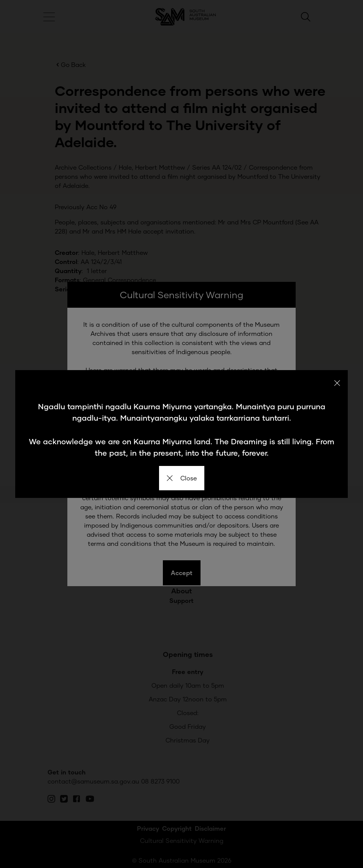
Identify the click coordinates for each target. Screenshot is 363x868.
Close (182, 478)
